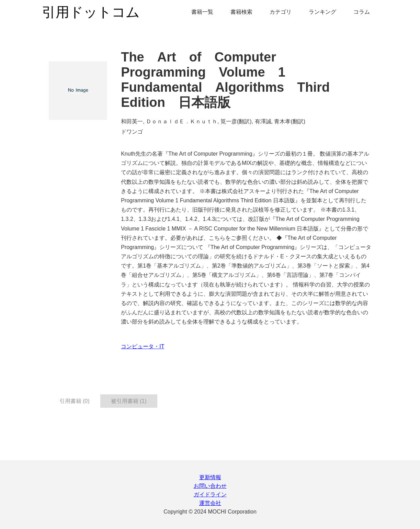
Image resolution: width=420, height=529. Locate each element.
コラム (362, 12)
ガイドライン (210, 494)
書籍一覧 (202, 12)
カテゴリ (281, 12)
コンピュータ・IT (143, 346)
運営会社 (210, 503)
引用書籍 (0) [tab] (75, 401)
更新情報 (210, 477)
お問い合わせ (210, 486)
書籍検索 (241, 12)
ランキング (322, 12)
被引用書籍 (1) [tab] (129, 401)
